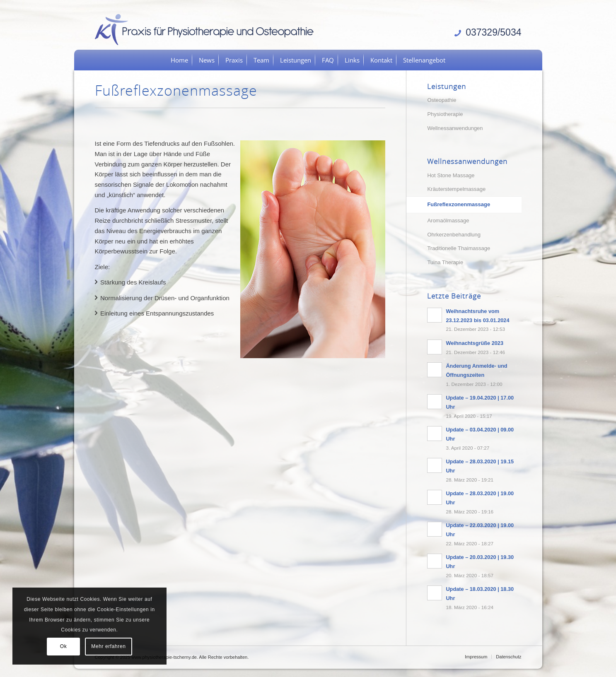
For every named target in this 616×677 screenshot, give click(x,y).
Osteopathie (442, 100)
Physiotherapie (445, 114)
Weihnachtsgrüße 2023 (475, 343)
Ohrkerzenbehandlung (454, 235)
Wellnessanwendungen (455, 128)
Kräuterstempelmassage (456, 189)
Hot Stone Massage (451, 175)
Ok (64, 646)
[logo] (207, 29)
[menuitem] (179, 60)
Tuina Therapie (445, 262)
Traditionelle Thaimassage (459, 248)
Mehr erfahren (108, 646)
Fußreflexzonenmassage (459, 204)
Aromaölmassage (448, 220)
